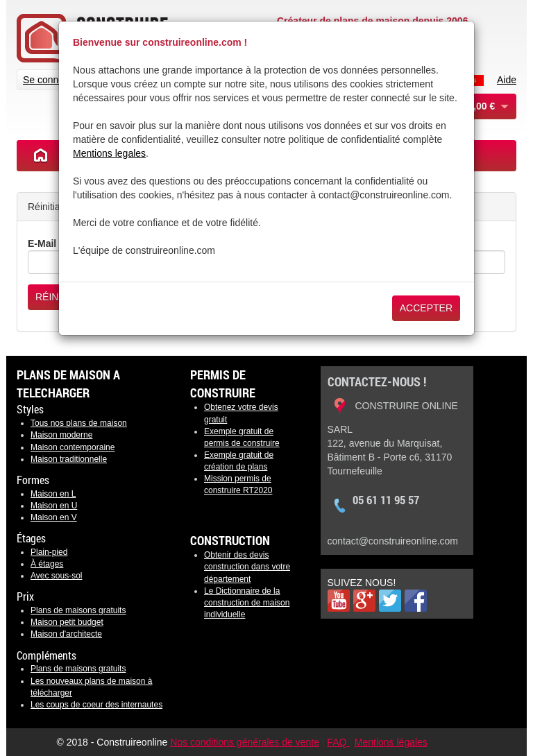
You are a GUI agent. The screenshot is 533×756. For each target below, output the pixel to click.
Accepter (426, 308)
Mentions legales (109, 153)
